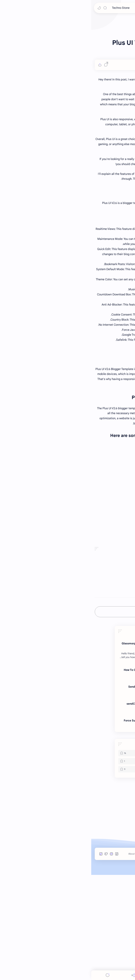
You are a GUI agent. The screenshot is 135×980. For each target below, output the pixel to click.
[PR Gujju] (118, 170)
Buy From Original (120, 639)
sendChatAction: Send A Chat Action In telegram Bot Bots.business (69, 811)
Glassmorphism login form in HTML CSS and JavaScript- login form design (67, 751)
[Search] (14, 8)
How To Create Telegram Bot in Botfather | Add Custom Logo (68, 777)
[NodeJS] (88, 874)
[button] (8, 8)
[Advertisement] (67, 41)
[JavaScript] (47, 866)
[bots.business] (67, 787)
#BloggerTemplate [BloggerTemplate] (120, 685)
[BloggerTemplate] (88, 858)
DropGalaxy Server (119, 644)
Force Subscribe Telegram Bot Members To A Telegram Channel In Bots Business (68, 828)
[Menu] (67, 975)
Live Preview (123, 634)
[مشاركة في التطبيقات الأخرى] (55, 696)
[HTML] (87, 744)
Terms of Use (93, 959)
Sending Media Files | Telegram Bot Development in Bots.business (70, 794)
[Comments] (16, 975)
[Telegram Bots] (83, 770)
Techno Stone (30, 8)
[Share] (42, 975)
